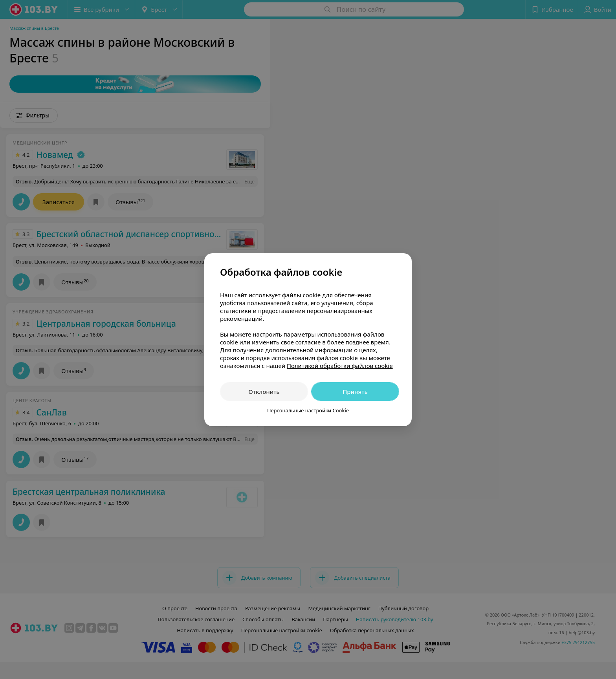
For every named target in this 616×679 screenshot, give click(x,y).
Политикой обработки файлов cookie (340, 366)
